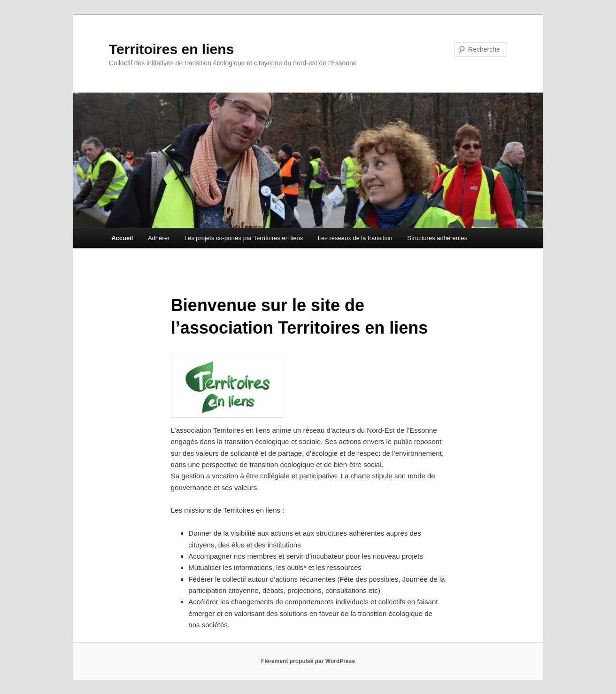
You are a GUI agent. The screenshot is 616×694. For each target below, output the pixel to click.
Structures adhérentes (437, 238)
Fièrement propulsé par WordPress (308, 661)
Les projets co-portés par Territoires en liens (244, 238)
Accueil (122, 238)
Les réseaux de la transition (355, 238)
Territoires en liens (171, 49)
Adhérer (159, 238)
